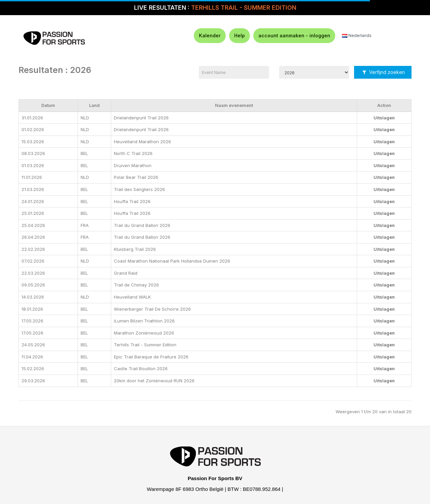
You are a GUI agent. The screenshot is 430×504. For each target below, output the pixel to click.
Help (240, 35)
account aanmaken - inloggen (294, 35)
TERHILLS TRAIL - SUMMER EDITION (244, 8)
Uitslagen (384, 118)
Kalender (210, 35)
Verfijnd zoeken (384, 72)
